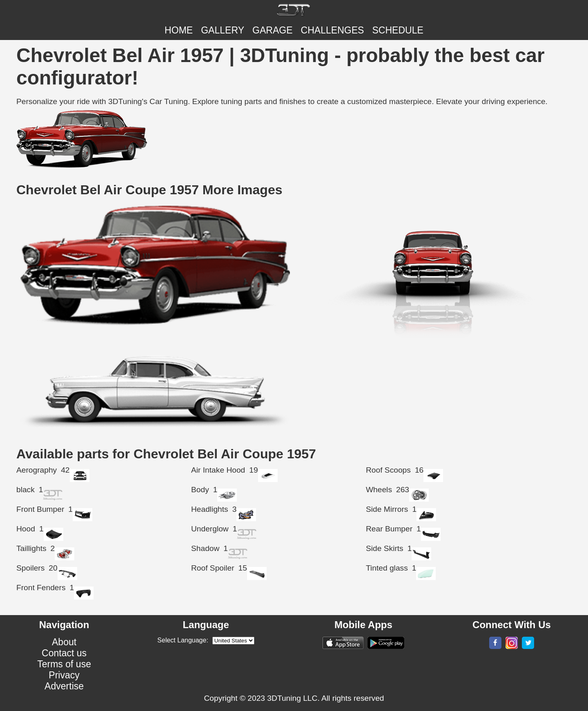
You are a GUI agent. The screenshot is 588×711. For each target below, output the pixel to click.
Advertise (64, 686)
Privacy (64, 675)
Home (179, 30)
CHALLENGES (333, 30)
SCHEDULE (398, 30)
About (64, 642)
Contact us (64, 653)
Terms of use (64, 664)
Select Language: (183, 640)
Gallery (223, 30)
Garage (273, 30)
